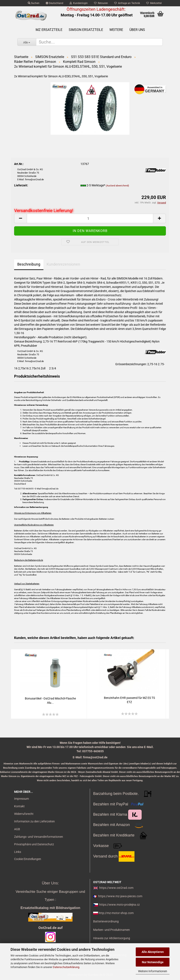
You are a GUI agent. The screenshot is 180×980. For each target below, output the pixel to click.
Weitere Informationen (153, 971)
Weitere (116, 30)
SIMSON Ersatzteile (86, 30)
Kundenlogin (79, 3)
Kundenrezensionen (63, 264)
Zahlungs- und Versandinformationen (39, 837)
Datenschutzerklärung (66, 967)
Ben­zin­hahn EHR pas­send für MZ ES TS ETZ (129, 700)
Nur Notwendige (153, 962)
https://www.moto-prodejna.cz (120, 905)
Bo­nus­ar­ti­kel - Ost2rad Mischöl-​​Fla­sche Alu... (50, 701)
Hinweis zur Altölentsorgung (112, 938)
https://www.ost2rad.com (116, 888)
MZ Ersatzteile (49, 30)
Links (18, 852)
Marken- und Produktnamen (111, 930)
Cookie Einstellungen (28, 859)
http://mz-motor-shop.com (116, 913)
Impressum (21, 799)
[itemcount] (90, 218)
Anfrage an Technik (127, 3)
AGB (17, 829)
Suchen (34, 3)
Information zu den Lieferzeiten (34, 821)
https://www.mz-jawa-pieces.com (120, 896)
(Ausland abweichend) (117, 186)
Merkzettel (154, 3)
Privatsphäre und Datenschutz (34, 844)
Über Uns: (50, 883)
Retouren (101, 3)
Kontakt (19, 806)
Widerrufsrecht (24, 814)
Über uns (137, 30)
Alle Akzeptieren (153, 952)
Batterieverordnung (106, 921)
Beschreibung (29, 264)
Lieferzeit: (21, 185)
